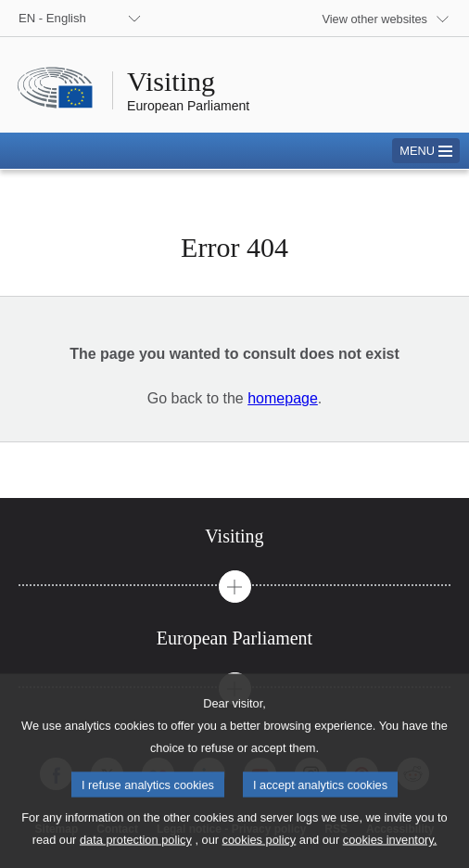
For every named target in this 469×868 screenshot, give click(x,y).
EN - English (52, 18)
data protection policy (136, 855)
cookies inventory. (390, 855)
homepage (283, 398)
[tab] (234, 536)
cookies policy (260, 855)
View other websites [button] (374, 19)
